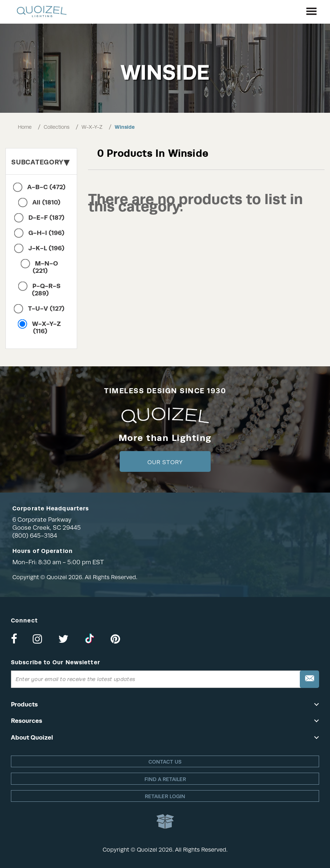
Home (25, 127)
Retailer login (165, 796)
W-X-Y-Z (92, 127)
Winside (125, 127)
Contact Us (165, 762)
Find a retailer (165, 779)
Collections (57, 127)
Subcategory (40, 162)
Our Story (165, 462)
